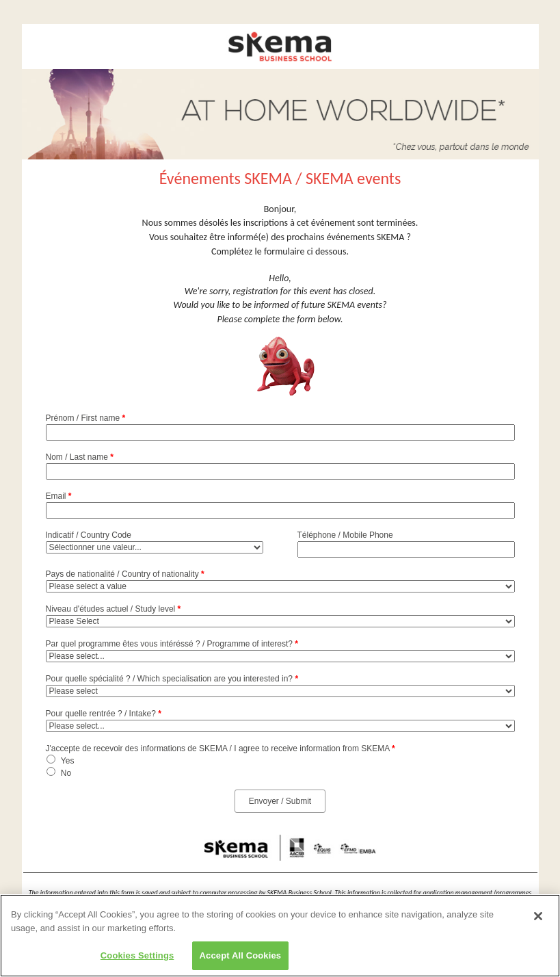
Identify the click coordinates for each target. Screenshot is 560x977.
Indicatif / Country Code (89, 535)
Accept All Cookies (241, 958)
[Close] (538, 918)
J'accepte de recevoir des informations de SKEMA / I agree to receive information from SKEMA (221, 748)
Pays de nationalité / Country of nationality (125, 574)
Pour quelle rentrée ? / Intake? (104, 714)
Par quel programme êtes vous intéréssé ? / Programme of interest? (172, 644)
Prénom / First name (86, 418)
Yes (68, 761)
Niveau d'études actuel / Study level (114, 609)
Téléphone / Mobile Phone (345, 535)
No (66, 773)
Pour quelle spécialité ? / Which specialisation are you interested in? (172, 679)
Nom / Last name (80, 457)
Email (59, 496)
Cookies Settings (137, 958)
